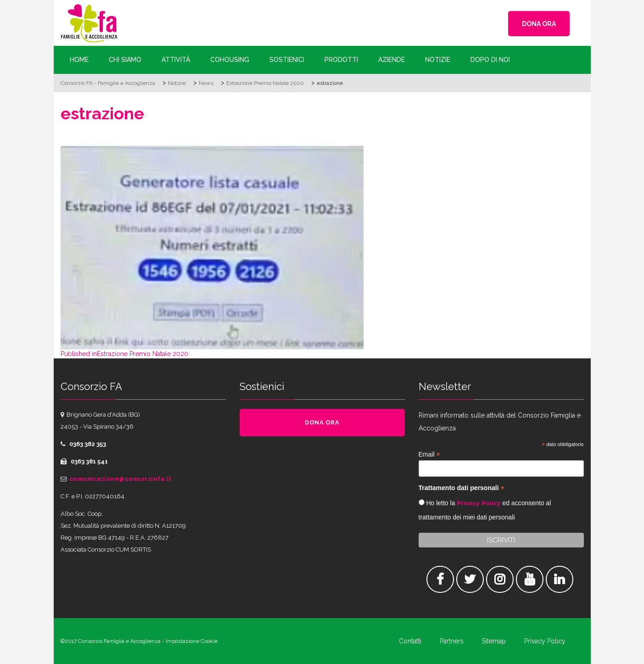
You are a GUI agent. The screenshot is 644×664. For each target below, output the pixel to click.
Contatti (410, 641)
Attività (176, 60)
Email (429, 455)
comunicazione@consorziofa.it (120, 479)
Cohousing (230, 60)
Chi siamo (125, 60)
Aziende (392, 60)
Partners (452, 641)
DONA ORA (539, 24)
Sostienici (287, 60)
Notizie (438, 60)
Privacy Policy (479, 503)
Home (79, 60)
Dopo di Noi (490, 60)
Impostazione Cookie (192, 641)
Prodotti (341, 60)
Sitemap (494, 641)
